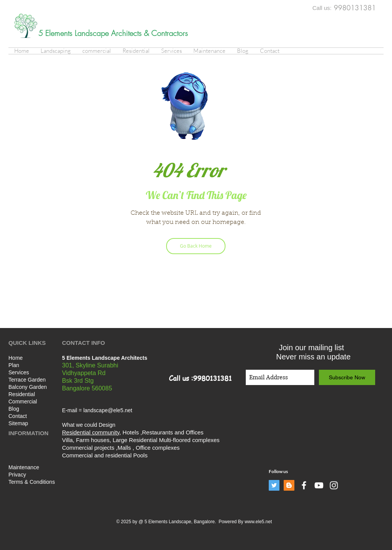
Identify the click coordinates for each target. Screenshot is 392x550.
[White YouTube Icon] (319, 485)
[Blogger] (289, 485)
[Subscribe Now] (347, 377)
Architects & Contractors (149, 33)
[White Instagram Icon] (334, 485)
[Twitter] (274, 485)
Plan (14, 365)
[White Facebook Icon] (304, 485)
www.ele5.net (258, 522)
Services (19, 372)
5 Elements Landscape (75, 33)
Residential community (91, 432)
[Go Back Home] (196, 246)
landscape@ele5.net (108, 410)
